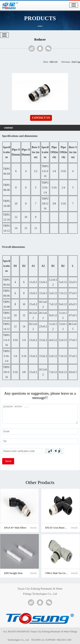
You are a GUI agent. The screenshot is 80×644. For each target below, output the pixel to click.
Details (33, 528)
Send (8, 461)
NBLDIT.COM (65, 640)
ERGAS (54, 62)
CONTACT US (41, 118)
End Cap (76, 62)
